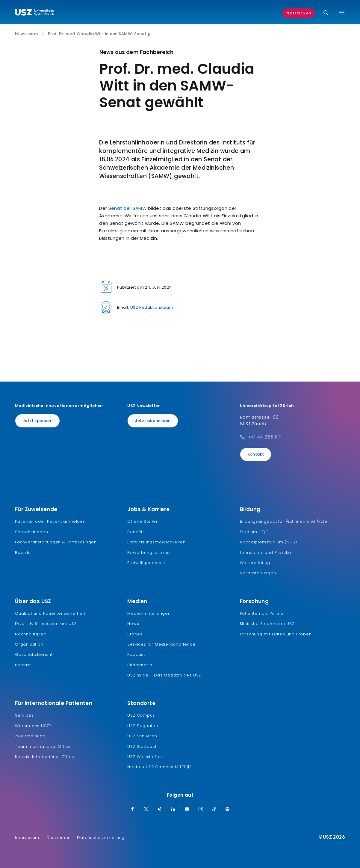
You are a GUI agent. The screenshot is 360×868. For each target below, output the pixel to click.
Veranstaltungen (258, 573)
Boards (23, 553)
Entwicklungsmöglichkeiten (156, 542)
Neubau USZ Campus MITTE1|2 (159, 767)
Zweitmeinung (30, 736)
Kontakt (256, 454)
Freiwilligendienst (146, 563)
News (133, 624)
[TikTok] (214, 810)
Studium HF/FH (255, 532)
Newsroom (26, 34)
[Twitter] (146, 810)
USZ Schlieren (142, 736)
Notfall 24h (299, 13)
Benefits (136, 532)
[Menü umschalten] (342, 13)
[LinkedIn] (173, 810)
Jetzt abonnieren (153, 421)
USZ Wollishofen (145, 757)
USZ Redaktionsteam (152, 307)
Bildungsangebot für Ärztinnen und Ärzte (284, 521)
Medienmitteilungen (149, 613)
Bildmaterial (140, 665)
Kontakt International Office (45, 757)
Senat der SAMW (128, 208)
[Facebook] (132, 810)
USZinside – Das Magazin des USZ (164, 675)
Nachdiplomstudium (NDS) (269, 542)
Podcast (136, 654)
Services (24, 715)
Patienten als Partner (263, 613)
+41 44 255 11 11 (265, 437)
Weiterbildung (255, 563)
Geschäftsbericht (34, 654)
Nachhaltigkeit (30, 634)
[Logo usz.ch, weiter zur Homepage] (34, 13)
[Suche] (326, 13)
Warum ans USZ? (33, 726)
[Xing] (160, 810)
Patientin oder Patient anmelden (50, 521)
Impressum (27, 838)
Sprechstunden (31, 532)
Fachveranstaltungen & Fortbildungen (56, 542)
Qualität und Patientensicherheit (50, 613)
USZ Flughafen (143, 726)
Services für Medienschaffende (161, 644)
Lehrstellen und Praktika (266, 553)
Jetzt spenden (37, 421)
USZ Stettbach (142, 746)
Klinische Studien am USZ (267, 624)
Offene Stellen (143, 521)
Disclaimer (58, 838)
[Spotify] (228, 810)
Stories (135, 634)
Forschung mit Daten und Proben (276, 634)
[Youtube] (187, 810)
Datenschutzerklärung (101, 838)
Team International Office (43, 746)
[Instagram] (201, 810)
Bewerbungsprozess (150, 553)
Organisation (29, 644)
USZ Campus (141, 715)
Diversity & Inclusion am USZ (46, 624)
